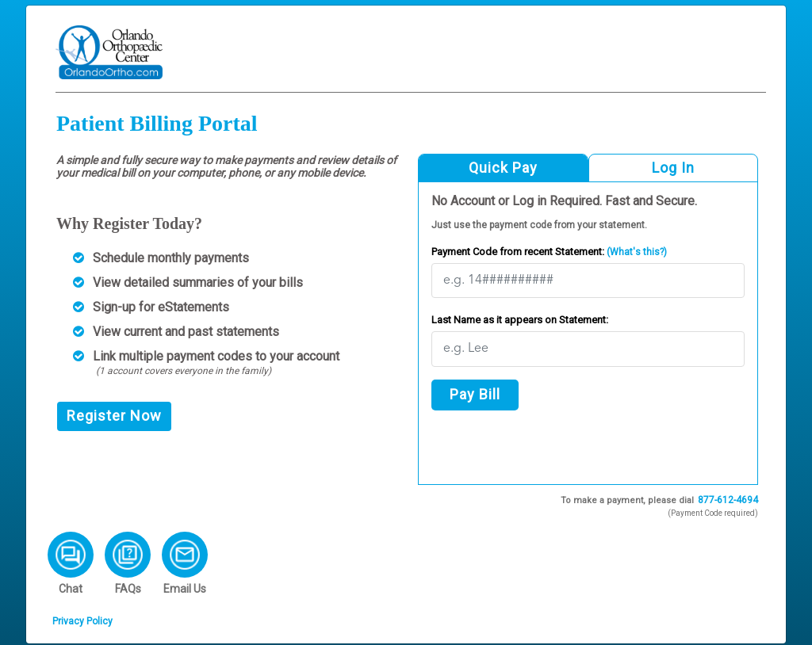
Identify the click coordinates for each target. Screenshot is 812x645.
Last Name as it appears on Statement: (520, 320)
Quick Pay (503, 168)
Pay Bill (475, 394)
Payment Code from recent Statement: (549, 252)
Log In (673, 168)
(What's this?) (636, 252)
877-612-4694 (728, 500)
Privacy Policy (82, 621)
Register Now (114, 416)
